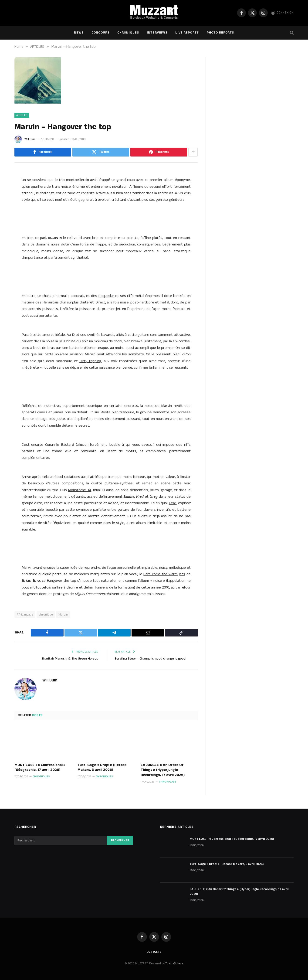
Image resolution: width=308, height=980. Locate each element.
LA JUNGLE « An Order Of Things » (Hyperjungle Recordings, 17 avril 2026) (163, 770)
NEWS (79, 33)
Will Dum (30, 139)
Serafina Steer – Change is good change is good (151, 658)
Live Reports (187, 33)
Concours (100, 33)
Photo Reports (220, 33)
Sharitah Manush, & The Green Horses (69, 658)
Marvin (63, 615)
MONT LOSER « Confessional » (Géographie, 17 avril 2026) (40, 768)
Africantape (25, 615)
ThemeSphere (174, 963)
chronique (46, 615)
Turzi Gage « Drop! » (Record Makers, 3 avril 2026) (102, 768)
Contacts (154, 952)
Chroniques (128, 33)
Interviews (157, 33)
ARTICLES (22, 115)
